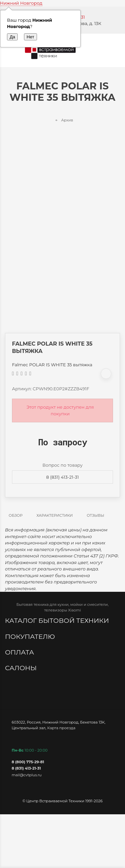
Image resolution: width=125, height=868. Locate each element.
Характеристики (55, 515)
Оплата (20, 652)
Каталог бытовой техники (58, 620)
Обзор (16, 515)
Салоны (22, 668)
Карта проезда (61, 728)
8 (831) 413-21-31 (63, 477)
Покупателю (31, 636)
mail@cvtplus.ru (27, 775)
